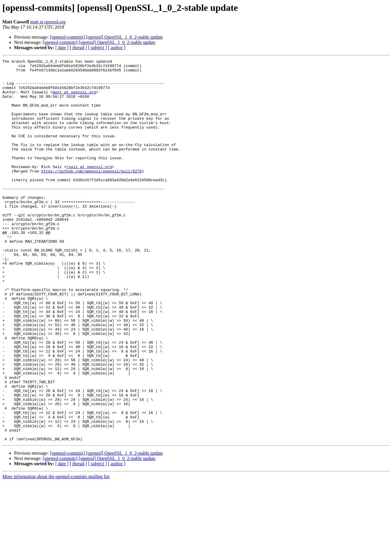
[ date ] (62, 48)
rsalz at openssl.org (89, 189)
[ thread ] (78, 48)
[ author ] (117, 48)
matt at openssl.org (48, 22)
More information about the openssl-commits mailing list (56, 553)
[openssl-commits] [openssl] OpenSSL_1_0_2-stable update (106, 37)
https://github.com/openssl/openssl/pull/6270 (91, 194)
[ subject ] (97, 48)
